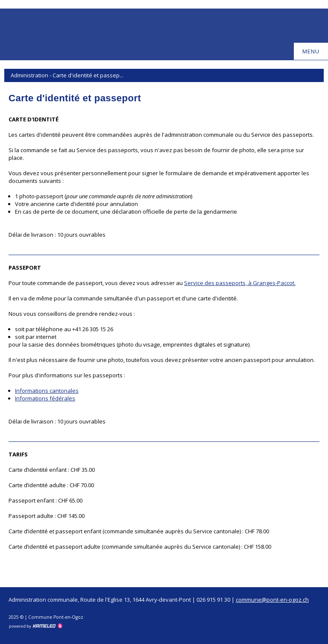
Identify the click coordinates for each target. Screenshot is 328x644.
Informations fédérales (45, 398)
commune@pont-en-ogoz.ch (272, 600)
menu (315, 51)
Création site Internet (35, 626)
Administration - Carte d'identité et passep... (164, 75)
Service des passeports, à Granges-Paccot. (240, 283)
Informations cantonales (47, 391)
